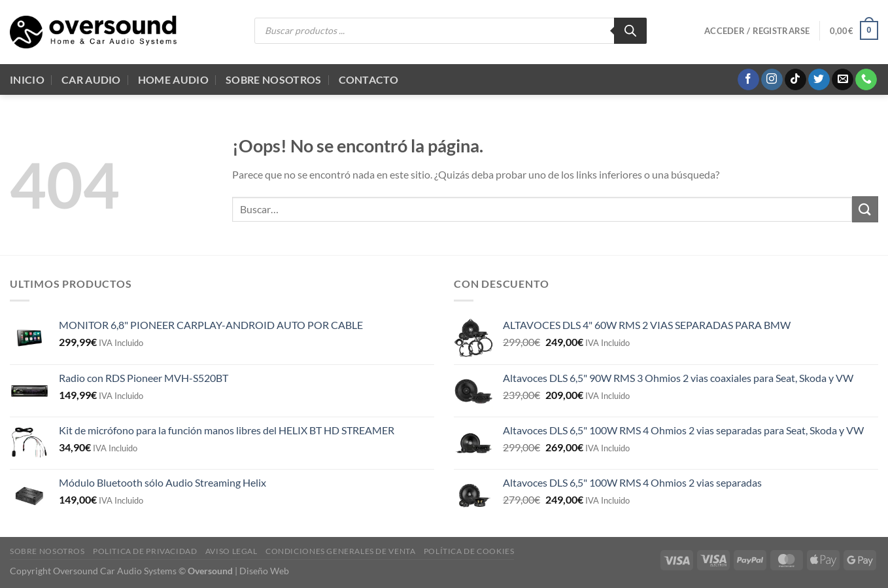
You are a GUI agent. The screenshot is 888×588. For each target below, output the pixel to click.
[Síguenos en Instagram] (772, 80)
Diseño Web (264, 571)
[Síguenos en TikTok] (795, 80)
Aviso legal (231, 551)
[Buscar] (630, 31)
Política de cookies (469, 551)
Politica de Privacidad (145, 551)
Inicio (27, 79)
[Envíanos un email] (843, 80)
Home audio (173, 79)
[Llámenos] (866, 80)
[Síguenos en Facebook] (748, 80)
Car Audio (91, 79)
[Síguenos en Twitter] (819, 80)
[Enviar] (865, 209)
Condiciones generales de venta (340, 551)
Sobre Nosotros (273, 79)
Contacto (369, 79)
